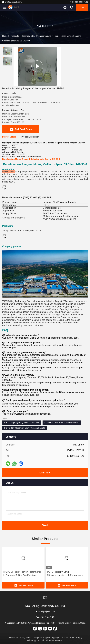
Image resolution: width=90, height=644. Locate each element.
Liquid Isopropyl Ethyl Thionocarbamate (62, 423)
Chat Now (45, 473)
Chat (82, 7)
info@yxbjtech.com (12, 2)
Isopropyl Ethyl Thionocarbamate (37, 36)
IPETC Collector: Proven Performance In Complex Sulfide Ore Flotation (22, 574)
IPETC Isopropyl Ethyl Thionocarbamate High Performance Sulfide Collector (65, 574)
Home (5, 36)
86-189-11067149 (79, 2)
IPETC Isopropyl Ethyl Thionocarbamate (22, 423)
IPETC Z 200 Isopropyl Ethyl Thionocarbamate (25, 428)
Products (15, 36)
